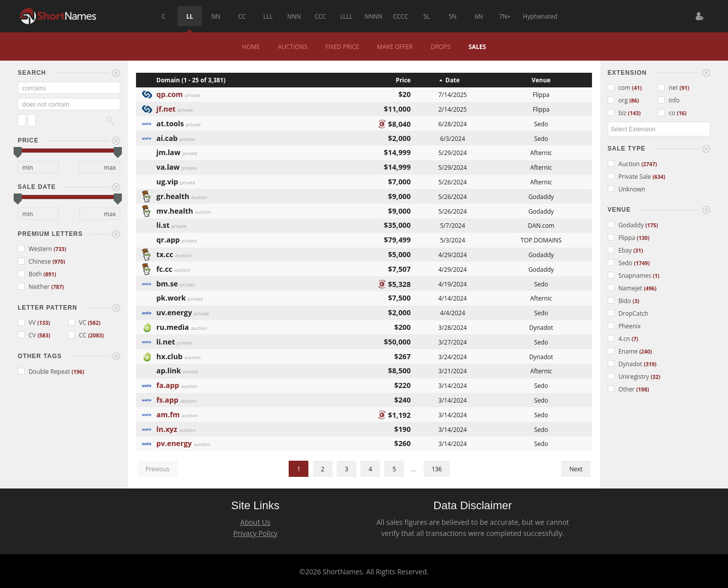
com (620, 87)
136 (437, 469)
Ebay (621, 250)
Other (622, 389)
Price (403, 80)
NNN (294, 16)
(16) (682, 113)
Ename (624, 351)
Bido (620, 301)
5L (426, 16)
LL (190, 16)
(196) (78, 372)
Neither (34, 286)
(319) (650, 364)
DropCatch (628, 313)
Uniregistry (629, 376)
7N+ (505, 16)
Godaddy (627, 225)
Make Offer (395, 46)
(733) (60, 249)
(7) (635, 339)
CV (28, 335)
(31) (638, 251)
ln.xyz (167, 428)
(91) (684, 88)
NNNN (374, 16)
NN (216, 16)
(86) (634, 101)
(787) (57, 287)
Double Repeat (45, 371)
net (669, 87)
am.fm (168, 413)
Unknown (627, 189)
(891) (50, 274)
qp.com (169, 93)
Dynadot (626, 364)
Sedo (621, 263)
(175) (651, 225)
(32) (655, 377)
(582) (94, 323)
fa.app (168, 384)
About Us (255, 522)
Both (31, 274)
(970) (59, 262)
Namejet (626, 288)
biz (618, 113)
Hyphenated (540, 16)
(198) (643, 389)
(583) (44, 335)
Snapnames (630, 275)
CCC (320, 16)
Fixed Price (343, 46)
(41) (637, 88)
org (619, 100)
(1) (656, 276)
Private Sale (630, 176)
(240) (645, 352)
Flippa (622, 237)
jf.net (166, 108)
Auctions (293, 46)
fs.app (167, 399)
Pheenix (624, 326)
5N (453, 16)
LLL (268, 16)
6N (479, 16)
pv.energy (174, 442)
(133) (44, 323)
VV (28, 322)
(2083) (96, 335)
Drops (441, 46)
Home (251, 46)
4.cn (620, 338)
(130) (643, 238)
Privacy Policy (255, 533)
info (669, 100)
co (667, 113)
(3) (636, 301)
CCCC (400, 16)
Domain (168, 80)
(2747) (649, 164)
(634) (659, 177)
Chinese (35, 261)
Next (576, 469)
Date (452, 80)
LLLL (347, 16)
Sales (477, 46)
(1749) (642, 263)
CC (242, 16)
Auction (625, 164)
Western (36, 249)
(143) (634, 113)
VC (78, 322)
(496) (650, 288)
